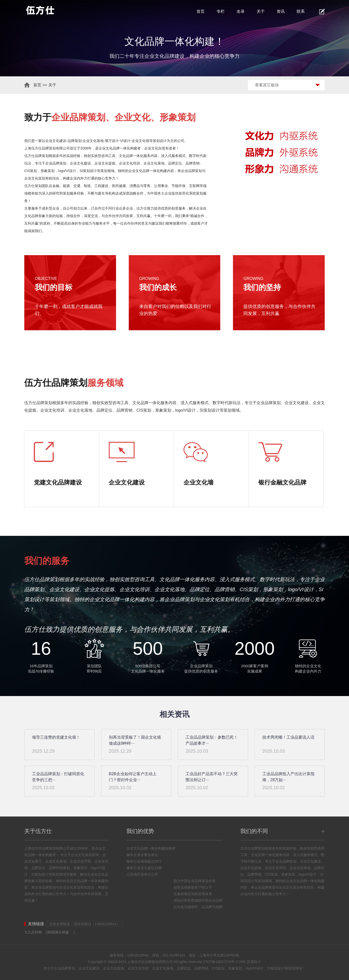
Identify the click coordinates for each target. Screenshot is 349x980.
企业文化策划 (35, 178)
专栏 (221, 11)
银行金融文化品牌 (282, 482)
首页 (201, 11)
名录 (241, 11)
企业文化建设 (56, 141)
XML (242, 962)
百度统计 (254, 962)
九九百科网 (33, 932)
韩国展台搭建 (58, 932)
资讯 (281, 11)
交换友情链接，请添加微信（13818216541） (84, 924)
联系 (301, 11)
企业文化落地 (93, 141)
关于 (261, 11)
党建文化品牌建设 (58, 482)
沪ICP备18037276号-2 (220, 962)
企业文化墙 (140, 141)
